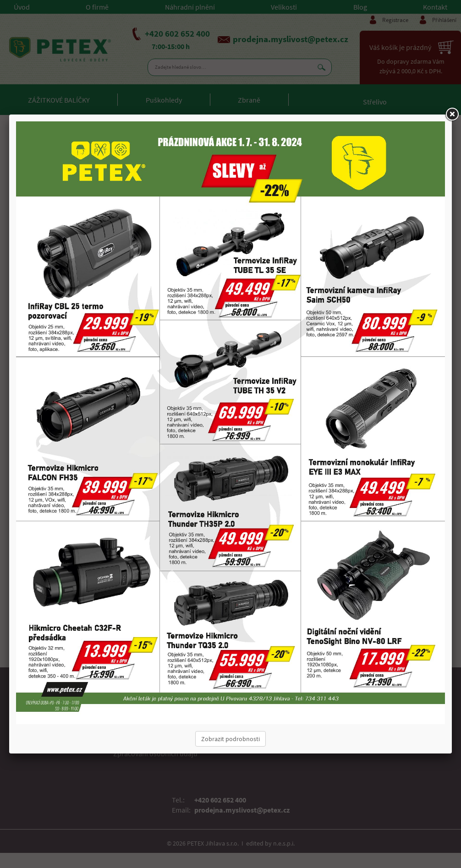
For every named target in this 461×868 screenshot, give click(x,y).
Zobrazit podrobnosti (230, 739)
